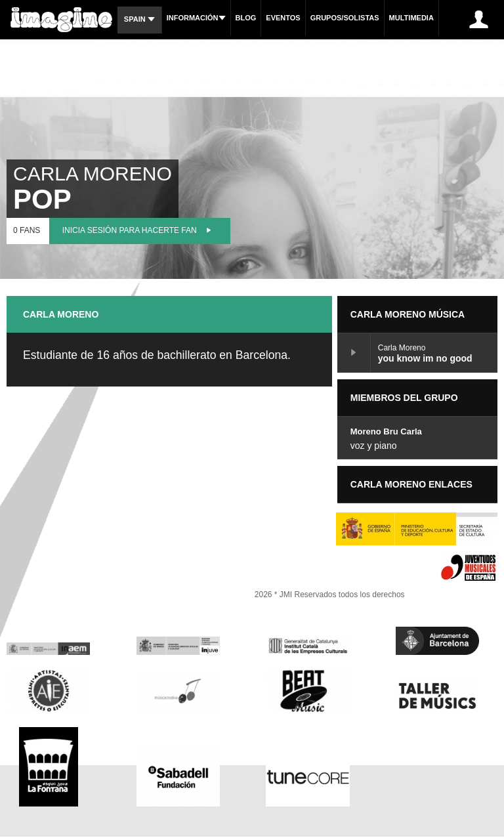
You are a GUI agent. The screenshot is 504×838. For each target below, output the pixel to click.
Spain (139, 19)
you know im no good (354, 352)
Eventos (283, 18)
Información (196, 18)
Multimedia (411, 18)
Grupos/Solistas (345, 18)
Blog (246, 18)
